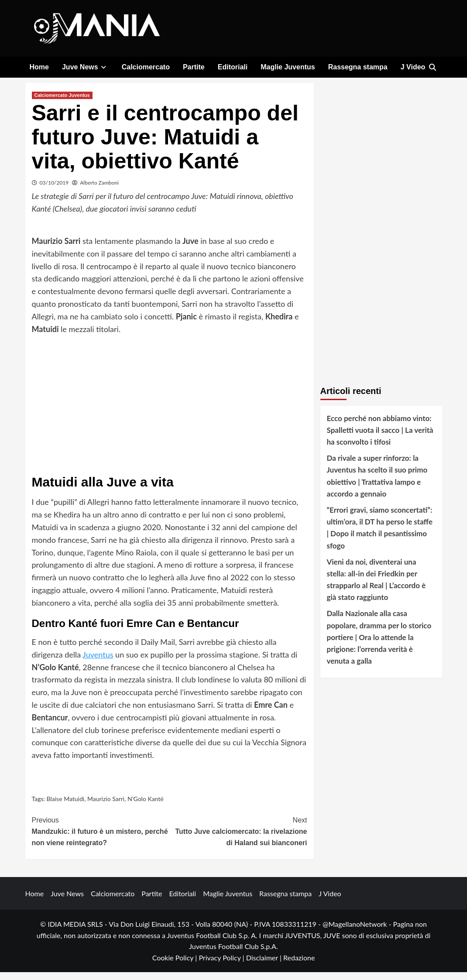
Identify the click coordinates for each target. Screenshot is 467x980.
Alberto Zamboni (99, 190)
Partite (194, 67)
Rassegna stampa (358, 67)
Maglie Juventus (288, 67)
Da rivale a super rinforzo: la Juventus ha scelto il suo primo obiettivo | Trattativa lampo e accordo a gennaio (377, 484)
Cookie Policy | (176, 966)
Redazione (299, 966)
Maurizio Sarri (106, 807)
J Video (413, 67)
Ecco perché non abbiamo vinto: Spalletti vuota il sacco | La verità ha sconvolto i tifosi (380, 438)
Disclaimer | (265, 966)
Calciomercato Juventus (62, 103)
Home (39, 67)
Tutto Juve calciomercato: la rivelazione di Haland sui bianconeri (238, 839)
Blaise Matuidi (66, 807)
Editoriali (233, 67)
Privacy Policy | (222, 966)
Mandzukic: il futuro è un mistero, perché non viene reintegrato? (101, 839)
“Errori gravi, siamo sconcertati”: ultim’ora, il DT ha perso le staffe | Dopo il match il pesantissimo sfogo (380, 536)
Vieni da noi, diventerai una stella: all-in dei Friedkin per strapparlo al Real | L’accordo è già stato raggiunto (376, 588)
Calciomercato (146, 67)
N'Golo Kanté (146, 807)
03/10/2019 (54, 190)
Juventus (98, 663)
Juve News (85, 67)
